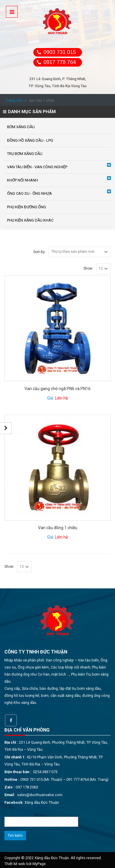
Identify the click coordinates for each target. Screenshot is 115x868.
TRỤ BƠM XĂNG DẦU (25, 154)
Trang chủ (14, 100)
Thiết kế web (15, 864)
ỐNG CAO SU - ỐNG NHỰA (29, 193)
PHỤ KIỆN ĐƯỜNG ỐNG (27, 207)
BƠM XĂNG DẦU (21, 127)
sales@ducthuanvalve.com (40, 795)
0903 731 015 (60, 52)
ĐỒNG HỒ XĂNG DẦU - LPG (30, 140)
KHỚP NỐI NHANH (23, 180)
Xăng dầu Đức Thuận (42, 802)
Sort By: (40, 252)
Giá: (57, 398)
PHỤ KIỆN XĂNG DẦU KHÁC (30, 220)
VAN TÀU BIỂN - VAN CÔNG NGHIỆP (37, 167)
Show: (88, 268)
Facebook (11, 720)
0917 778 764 (60, 62)
